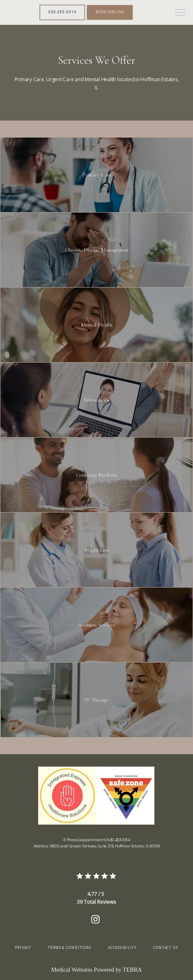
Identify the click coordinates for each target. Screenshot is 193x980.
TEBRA (132, 970)
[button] (181, 13)
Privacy (23, 948)
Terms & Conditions (70, 948)
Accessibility (122, 948)
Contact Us (166, 948)
